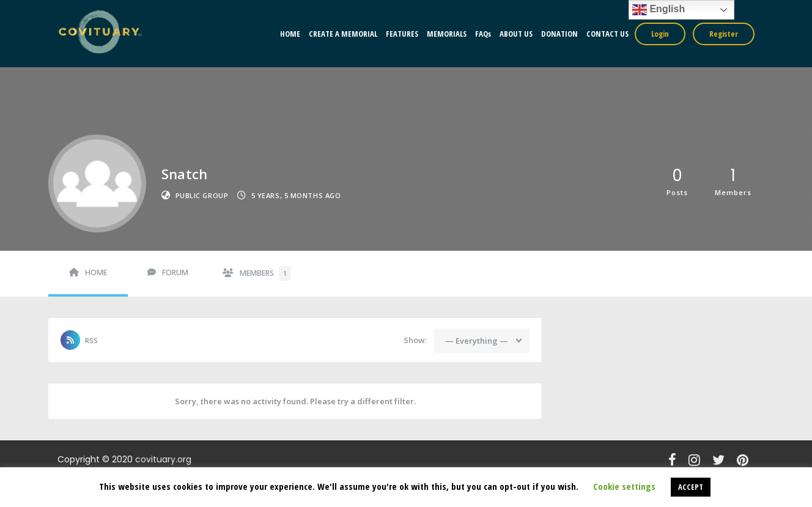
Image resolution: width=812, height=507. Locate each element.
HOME (290, 34)
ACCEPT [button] (691, 487)
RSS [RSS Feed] (91, 340)
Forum (175, 272)
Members (265, 273)
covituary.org (163, 459)
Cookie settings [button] (624, 486)
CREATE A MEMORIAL (343, 34)
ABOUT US (516, 34)
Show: (415, 340)
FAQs (483, 34)
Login (660, 34)
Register (724, 34)
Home (96, 272)
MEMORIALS (447, 34)
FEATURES (402, 34)
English (659, 10)
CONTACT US (607, 34)
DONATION (559, 34)
